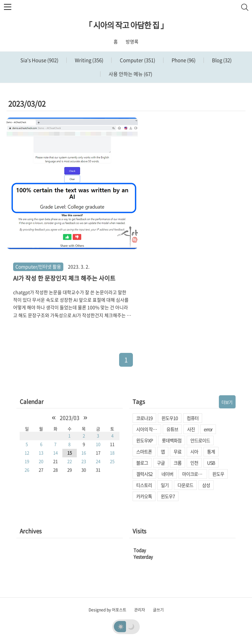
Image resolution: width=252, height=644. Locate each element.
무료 (178, 451)
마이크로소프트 (195, 474)
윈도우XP (145, 440)
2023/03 (70, 418)
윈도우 (218, 474)
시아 (194, 451)
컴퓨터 (193, 418)
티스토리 (144, 485)
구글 (161, 463)
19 (27, 461)
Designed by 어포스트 (107, 610)
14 (55, 453)
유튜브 (172, 429)
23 (84, 461)
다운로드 (185, 485)
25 (112, 461)
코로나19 (144, 418)
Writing (89, 60)
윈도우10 (170, 418)
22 (70, 461)
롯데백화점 (172, 440)
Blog (221, 60)
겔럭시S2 (144, 474)
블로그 (142, 463)
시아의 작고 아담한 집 (149, 429)
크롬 (178, 463)
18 (112, 453)
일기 (165, 485)
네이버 (167, 474)
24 (98, 461)
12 (27, 453)
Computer (137, 60)
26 (27, 470)
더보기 (227, 402)
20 (41, 461)
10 (98, 444)
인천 (194, 463)
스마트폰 (144, 451)
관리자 (140, 610)
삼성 (206, 485)
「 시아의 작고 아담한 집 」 (126, 25)
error (208, 429)
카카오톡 (144, 496)
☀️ (121, 626)
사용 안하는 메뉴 (130, 74)
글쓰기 (158, 610)
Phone (183, 60)
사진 (191, 429)
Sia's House (39, 60)
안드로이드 (200, 440)
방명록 (132, 41)
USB (211, 463)
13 (41, 453)
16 (84, 453)
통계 (211, 451)
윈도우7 (168, 496)
